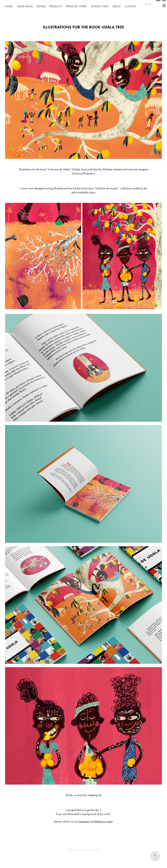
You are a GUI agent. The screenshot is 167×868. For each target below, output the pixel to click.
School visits (100, 6)
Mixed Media (25, 6)
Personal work (76, 6)
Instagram (84, 821)
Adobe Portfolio (90, 849)
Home (9, 6)
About (117, 6)
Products (56, 6)
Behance (100, 821)
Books (41, 6)
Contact (131, 6)
